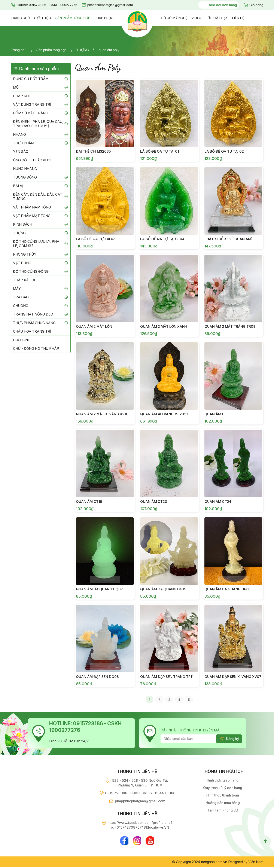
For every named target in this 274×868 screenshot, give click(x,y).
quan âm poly (109, 50)
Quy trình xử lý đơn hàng (223, 788)
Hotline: (22, 5)
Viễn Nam (256, 863)
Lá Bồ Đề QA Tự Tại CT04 (162, 239)
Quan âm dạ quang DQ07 (99, 589)
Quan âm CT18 (217, 414)
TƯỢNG (83, 50)
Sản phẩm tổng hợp (51, 50)
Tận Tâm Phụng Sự (223, 810)
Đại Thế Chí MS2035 (93, 151)
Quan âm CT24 (218, 502)
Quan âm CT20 (154, 502)
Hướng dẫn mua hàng (223, 803)
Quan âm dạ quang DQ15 (163, 589)
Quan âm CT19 (89, 502)
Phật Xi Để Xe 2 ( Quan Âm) (228, 239)
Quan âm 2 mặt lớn (94, 326)
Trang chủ (19, 50)
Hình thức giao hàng (223, 780)
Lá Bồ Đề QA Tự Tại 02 (224, 151)
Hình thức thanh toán (223, 795)
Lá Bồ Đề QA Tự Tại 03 (96, 239)
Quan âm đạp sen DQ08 (97, 677)
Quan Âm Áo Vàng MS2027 (164, 414)
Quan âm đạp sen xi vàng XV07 (233, 677)
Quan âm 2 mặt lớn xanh (164, 326)
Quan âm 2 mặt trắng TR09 (230, 326)
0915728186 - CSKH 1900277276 (53, 5)
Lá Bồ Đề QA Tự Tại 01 (160, 151)
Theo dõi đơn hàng (222, 5)
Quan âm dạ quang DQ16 (227, 589)
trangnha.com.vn (214, 863)
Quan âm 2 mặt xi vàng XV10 (102, 414)
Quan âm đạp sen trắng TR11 (167, 677)
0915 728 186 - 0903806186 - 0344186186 (140, 793)
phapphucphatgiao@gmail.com (110, 5)
